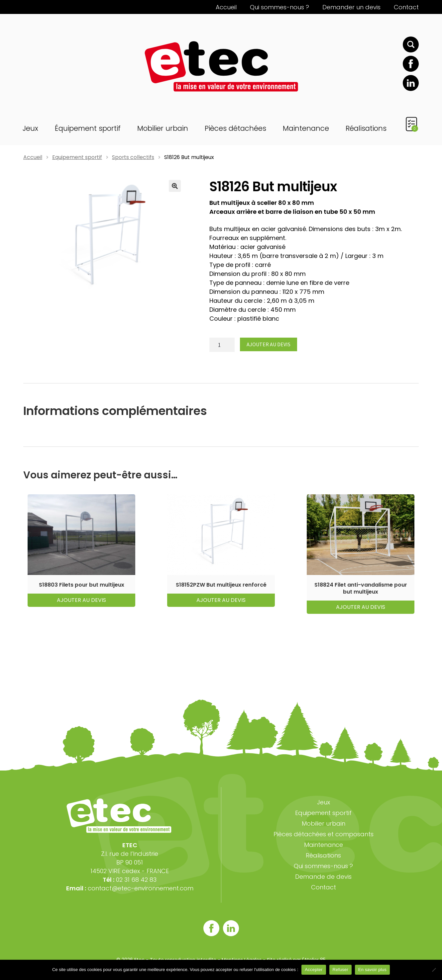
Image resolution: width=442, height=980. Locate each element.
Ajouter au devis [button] (81, 600)
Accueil (226, 7)
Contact (406, 7)
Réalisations (366, 128)
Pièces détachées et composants (324, 834)
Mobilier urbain (163, 128)
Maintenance (306, 128)
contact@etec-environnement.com (141, 888)
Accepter (314, 970)
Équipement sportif (88, 128)
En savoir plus (372, 970)
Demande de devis (323, 877)
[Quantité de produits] (222, 345)
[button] (175, 186)
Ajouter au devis (269, 344)
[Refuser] (434, 970)
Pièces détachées (235, 128)
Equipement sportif (77, 157)
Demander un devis (351, 7)
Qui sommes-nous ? (279, 7)
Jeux (30, 128)
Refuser (340, 970)
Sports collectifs (133, 157)
